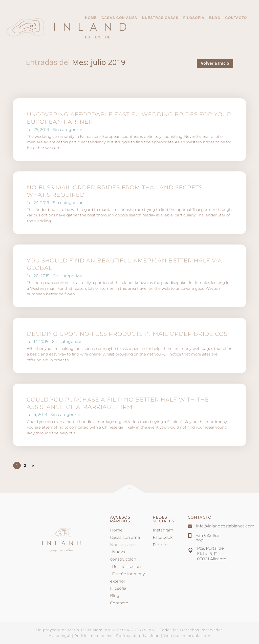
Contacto (236, 18)
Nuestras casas (160, 18)
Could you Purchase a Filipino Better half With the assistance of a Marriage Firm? (118, 403)
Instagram (163, 530)
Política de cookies (93, 636)
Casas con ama (125, 537)
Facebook (163, 537)
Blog (215, 18)
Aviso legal (60, 636)
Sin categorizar (67, 130)
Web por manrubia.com (187, 636)
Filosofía (194, 18)
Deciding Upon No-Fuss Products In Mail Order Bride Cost (129, 334)
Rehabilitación (125, 567)
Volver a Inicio (215, 63)
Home (91, 18)
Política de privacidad (138, 636)
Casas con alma (119, 18)
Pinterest (162, 545)
